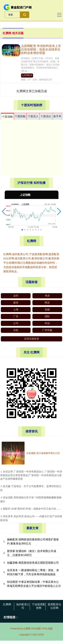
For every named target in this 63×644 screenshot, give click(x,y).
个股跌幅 (20, 116)
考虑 (47, 296)
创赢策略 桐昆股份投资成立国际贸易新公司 (33, 563)
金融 (47, 309)
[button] (4, 212)
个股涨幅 (7, 117)
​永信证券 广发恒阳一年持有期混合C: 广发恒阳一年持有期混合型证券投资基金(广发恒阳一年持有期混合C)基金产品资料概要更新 (31, 475)
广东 (16, 316)
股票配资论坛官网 (54, 606)
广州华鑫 (47, 330)
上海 (16, 309)
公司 (16, 323)
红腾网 (7, 604)
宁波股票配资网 (39, 606)
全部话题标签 (32, 339)
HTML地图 (47, 629)
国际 (47, 316)
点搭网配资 (27, 75)
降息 (47, 302)
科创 (47, 323)
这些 (16, 296)
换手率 (57, 116)
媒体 (16, 302)
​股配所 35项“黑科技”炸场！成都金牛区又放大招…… (32, 509)
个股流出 (46, 116)
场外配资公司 (23, 606)
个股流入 (33, 116)
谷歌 (16, 330)
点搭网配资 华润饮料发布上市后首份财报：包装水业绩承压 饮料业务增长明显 (41, 49)
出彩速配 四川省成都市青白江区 (43, 453)
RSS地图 (36, 629)
